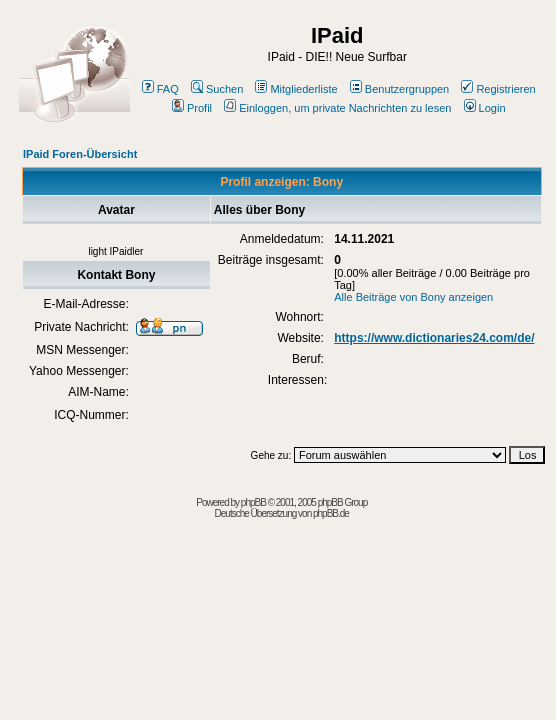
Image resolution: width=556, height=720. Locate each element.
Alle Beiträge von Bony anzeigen (413, 297)
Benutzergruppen (399, 89)
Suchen (217, 89)
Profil (192, 108)
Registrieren (498, 89)
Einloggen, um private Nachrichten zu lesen (337, 108)
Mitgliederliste (296, 89)
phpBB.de (331, 513)
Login (485, 108)
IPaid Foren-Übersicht (80, 154)
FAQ (160, 89)
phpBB (253, 502)
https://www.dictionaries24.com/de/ (434, 338)
